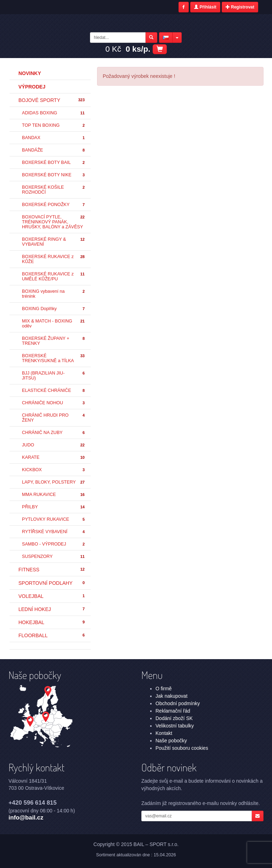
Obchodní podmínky (178, 703)
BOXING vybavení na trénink (54, 294)
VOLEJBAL (52, 596)
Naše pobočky (171, 741)
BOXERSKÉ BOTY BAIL (54, 163)
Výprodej (32, 87)
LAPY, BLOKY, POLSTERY (54, 482)
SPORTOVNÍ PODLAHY (52, 583)
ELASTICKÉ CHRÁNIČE (54, 391)
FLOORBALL (52, 635)
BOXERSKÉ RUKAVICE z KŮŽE (54, 259)
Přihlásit (205, 7)
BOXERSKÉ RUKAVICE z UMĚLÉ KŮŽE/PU (54, 276)
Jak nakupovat (171, 696)
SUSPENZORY (54, 557)
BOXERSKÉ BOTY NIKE (54, 175)
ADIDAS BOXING (54, 113)
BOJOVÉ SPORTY (52, 100)
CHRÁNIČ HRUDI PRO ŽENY (54, 418)
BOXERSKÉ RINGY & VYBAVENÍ (54, 242)
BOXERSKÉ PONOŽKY (54, 205)
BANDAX (54, 138)
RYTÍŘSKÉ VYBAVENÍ (54, 532)
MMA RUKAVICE (54, 495)
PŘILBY (54, 507)
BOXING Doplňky (54, 309)
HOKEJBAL (52, 622)
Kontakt (164, 733)
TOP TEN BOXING (54, 125)
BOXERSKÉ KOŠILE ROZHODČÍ (54, 190)
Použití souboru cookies (182, 748)
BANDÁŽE (54, 150)
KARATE (54, 458)
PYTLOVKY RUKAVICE (54, 519)
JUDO (54, 445)
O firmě (164, 689)
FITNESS (52, 570)
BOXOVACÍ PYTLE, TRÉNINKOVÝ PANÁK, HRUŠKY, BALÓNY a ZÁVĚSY (54, 222)
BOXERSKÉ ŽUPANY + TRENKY (54, 341)
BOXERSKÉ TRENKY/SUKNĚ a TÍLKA (54, 358)
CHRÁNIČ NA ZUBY (54, 433)
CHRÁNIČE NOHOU (54, 403)
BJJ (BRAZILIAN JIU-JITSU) (54, 376)
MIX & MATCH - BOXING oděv (54, 324)
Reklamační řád (173, 711)
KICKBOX (54, 470)
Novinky (30, 73)
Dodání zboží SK (174, 718)
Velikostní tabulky (175, 726)
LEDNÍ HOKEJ (52, 609)
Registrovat (240, 7)
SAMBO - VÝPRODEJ (54, 544)
